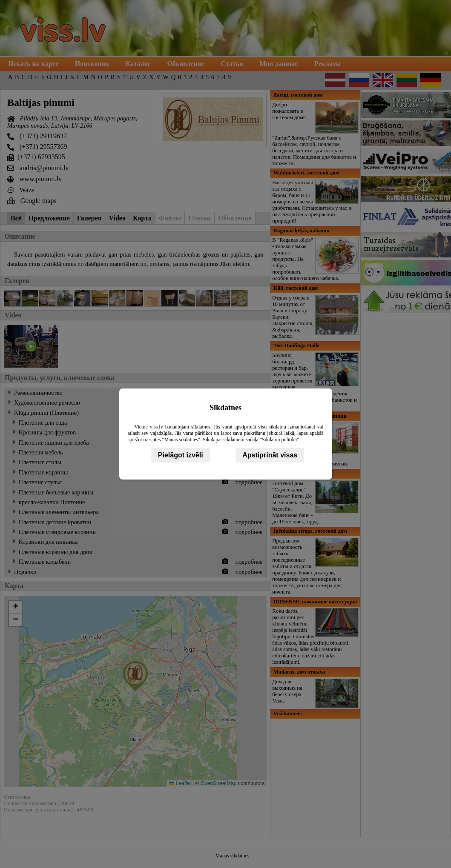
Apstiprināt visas (270, 455)
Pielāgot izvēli (181, 455)
